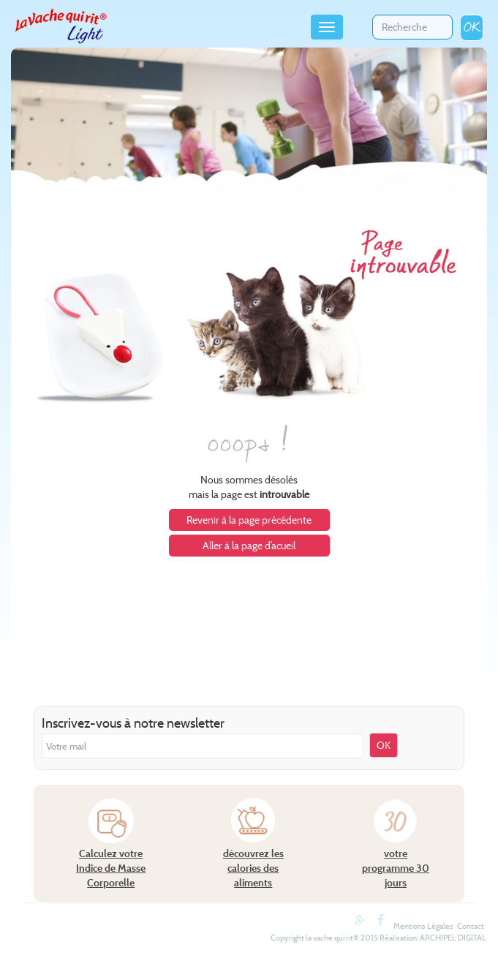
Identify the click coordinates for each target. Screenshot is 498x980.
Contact (471, 926)
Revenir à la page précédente (249, 520)
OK (472, 27)
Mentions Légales (423, 926)
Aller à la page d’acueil (249, 546)
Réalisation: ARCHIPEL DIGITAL (433, 938)
